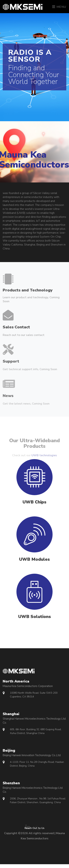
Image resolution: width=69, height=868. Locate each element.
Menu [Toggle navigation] (59, 7)
